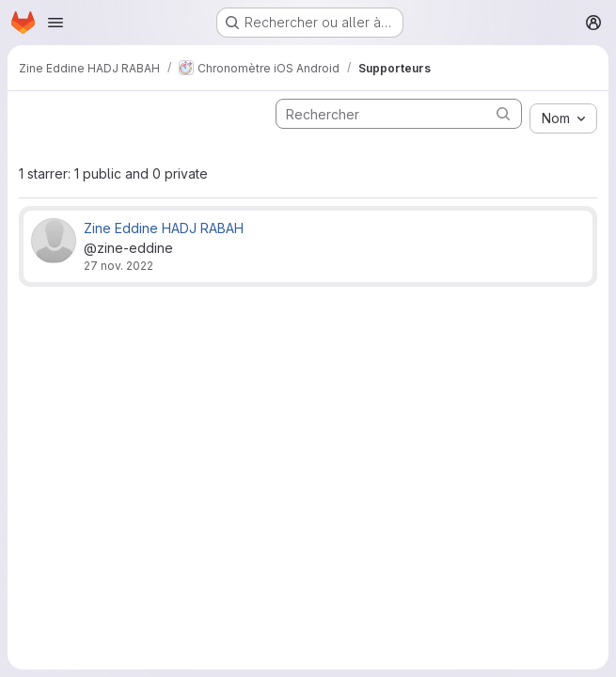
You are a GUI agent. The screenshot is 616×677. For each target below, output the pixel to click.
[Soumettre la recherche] (503, 113)
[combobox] (563, 118)
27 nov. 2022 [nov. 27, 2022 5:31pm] (118, 266)
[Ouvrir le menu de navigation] (55, 23)
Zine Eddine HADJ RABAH (164, 228)
